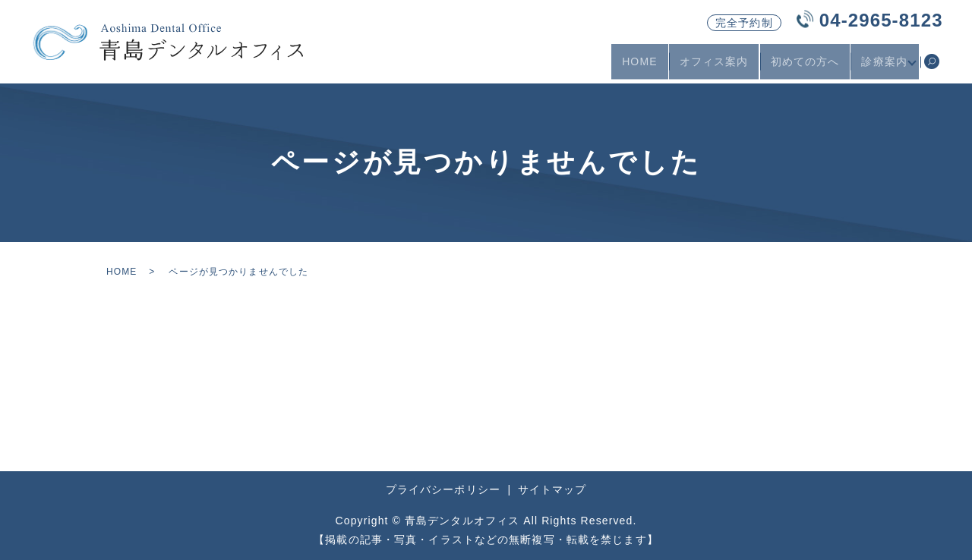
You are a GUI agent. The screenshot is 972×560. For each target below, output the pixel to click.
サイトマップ (552, 489)
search (932, 68)
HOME (636, 67)
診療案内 (880, 67)
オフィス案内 (710, 67)
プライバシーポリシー (443, 489)
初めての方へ (801, 67)
